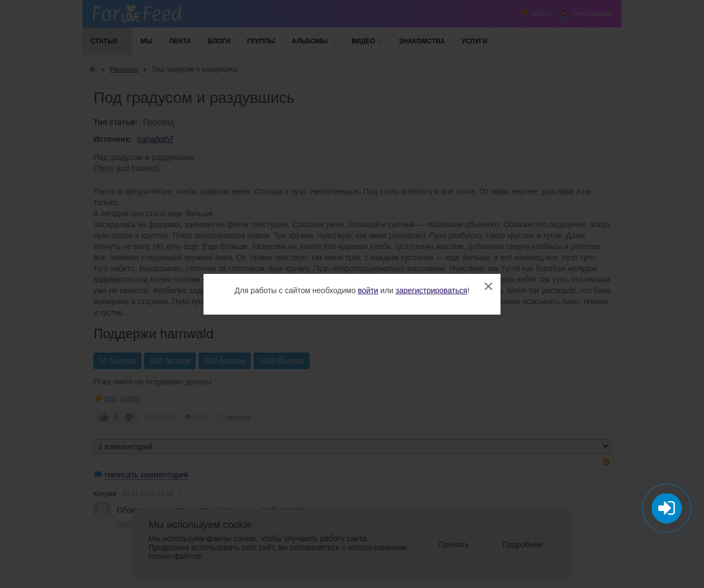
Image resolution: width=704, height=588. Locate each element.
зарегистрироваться (431, 290)
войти (368, 290)
